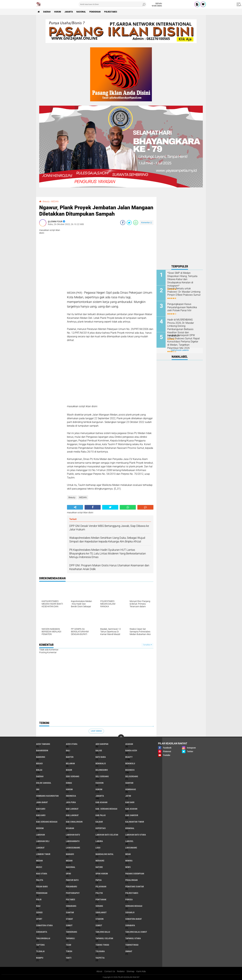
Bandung (41, 757)
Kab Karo (41, 809)
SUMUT (99, 925)
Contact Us (110, 971)
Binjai (39, 770)
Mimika (129, 861)
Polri (39, 899)
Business (130, 770)
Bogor (69, 770)
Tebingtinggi (132, 945)
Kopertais (101, 828)
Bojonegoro (102, 770)
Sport (39, 919)
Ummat (129, 951)
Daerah (47, 12)
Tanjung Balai (103, 932)
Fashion (100, 783)
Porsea (129, 899)
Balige (99, 751)
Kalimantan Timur (135, 822)
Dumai (69, 783)
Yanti (69, 958)
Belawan (70, 763)
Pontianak (101, 899)
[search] (113, 4)
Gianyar (129, 783)
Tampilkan (147, 645)
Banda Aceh (131, 751)
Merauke (100, 861)
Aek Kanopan (102, 744)
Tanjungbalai (43, 938)
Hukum (58, 12)
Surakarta (42, 932)
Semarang (71, 906)
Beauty (46, 201)
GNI (38, 789)
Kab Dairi (130, 802)
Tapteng (40, 945)
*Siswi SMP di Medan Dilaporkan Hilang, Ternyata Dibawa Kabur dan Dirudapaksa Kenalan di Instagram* (182, 279)
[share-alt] (75, 507)
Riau (38, 906)
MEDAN (55, 201)
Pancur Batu (72, 880)
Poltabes (71, 899)
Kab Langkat (72, 809)
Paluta (40, 880)
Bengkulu (130, 763)
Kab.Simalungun (74, 822)
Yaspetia (100, 958)
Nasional (81, 12)
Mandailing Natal (105, 854)
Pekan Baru (42, 887)
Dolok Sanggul (44, 783)
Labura (99, 841)
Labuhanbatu (73, 841)
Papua (99, 880)
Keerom (40, 828)
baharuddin (42, 751)
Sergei (39, 912)
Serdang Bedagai (134, 906)
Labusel (129, 841)
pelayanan (101, 887)
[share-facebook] (123, 223)
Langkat (40, 848)
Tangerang (71, 932)
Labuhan (41, 835)
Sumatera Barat (134, 919)
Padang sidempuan (135, 874)
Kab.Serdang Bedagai (47, 822)
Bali (68, 751)
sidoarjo (130, 912)
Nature (99, 867)
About (99, 971)
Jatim (128, 796)
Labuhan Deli (43, 841)
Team (69, 945)
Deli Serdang (102, 776)
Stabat (69, 919)
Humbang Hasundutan (47, 796)
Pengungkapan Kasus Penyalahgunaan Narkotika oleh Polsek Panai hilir (182, 307)
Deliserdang (132, 776)
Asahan (129, 744)
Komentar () (147, 222)
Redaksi (121, 971)
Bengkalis (101, 763)
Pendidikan (95, 12)
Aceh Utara (72, 744)
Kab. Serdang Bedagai (106, 809)
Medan (39, 861)
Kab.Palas (101, 815)
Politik (99, 893)
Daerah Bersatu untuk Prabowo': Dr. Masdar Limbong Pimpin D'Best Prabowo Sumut (184, 292)
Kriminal (130, 828)
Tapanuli (70, 938)
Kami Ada (141, 971)
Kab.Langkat (72, 815)
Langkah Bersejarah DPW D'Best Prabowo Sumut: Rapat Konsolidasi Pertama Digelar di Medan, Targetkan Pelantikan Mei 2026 (184, 342)
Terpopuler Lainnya (180, 350)
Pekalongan (131, 880)
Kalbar (99, 822)
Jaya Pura (71, 802)
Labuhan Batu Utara (136, 835)
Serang (99, 906)
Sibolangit (101, 912)
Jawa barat (42, 802)
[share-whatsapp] (136, 223)
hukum (69, 789)
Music (39, 867)
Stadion (100, 919)
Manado (70, 854)
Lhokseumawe (73, 848)
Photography (73, 893)
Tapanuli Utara (133, 938)
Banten (70, 757)
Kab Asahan (101, 802)
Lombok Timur (43, 854)
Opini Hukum (102, 874)
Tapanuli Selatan (104, 938)
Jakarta (69, 12)
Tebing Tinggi (102, 945)
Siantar (70, 912)
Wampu (40, 958)
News (128, 867)
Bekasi (39, 763)
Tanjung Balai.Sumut (136, 932)
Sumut (69, 925)
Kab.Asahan (131, 809)
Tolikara (100, 951)
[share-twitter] (129, 223)
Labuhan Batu (73, 835)
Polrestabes (111, 12)
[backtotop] (121, 737)
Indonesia (71, 796)
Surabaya (130, 925)
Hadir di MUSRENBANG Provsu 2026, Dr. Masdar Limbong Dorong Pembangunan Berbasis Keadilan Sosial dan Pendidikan (181, 328)
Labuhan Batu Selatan (107, 835)
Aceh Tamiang (43, 744)
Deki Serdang (73, 776)
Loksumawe (131, 848)
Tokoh (69, 951)
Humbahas (131, 789)
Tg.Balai (40, 951)
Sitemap (130, 971)
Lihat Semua (96, 731)
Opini (68, 874)
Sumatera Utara (44, 925)
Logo (98, 848)
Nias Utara (42, 874)
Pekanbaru (71, 887)
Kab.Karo (41, 815)
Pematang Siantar (135, 887)
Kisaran (70, 828)
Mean (128, 854)
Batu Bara (101, 757)
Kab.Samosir (132, 815)
